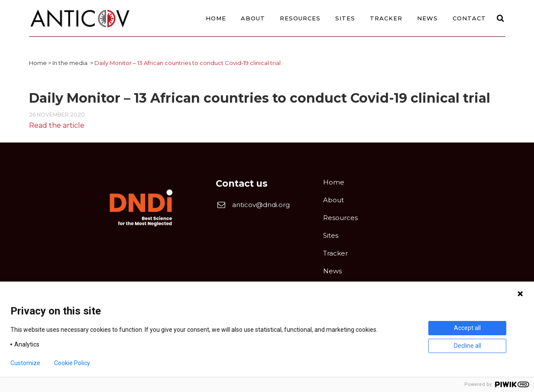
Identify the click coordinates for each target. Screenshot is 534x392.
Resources (340, 218)
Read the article (57, 125)
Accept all (467, 328)
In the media (70, 63)
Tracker (335, 253)
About (333, 200)
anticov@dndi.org (261, 205)
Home (38, 63)
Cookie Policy (72, 363)
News (332, 271)
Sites (331, 235)
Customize (25, 363)
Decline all (468, 346)
